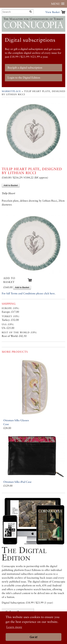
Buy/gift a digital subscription (25, 68)
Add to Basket (11, 185)
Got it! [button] (33, 637)
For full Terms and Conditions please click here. (29, 293)
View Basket (53, 12)
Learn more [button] (14, 627)
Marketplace (11, 91)
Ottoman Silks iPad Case (17, 482)
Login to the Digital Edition (24, 78)
